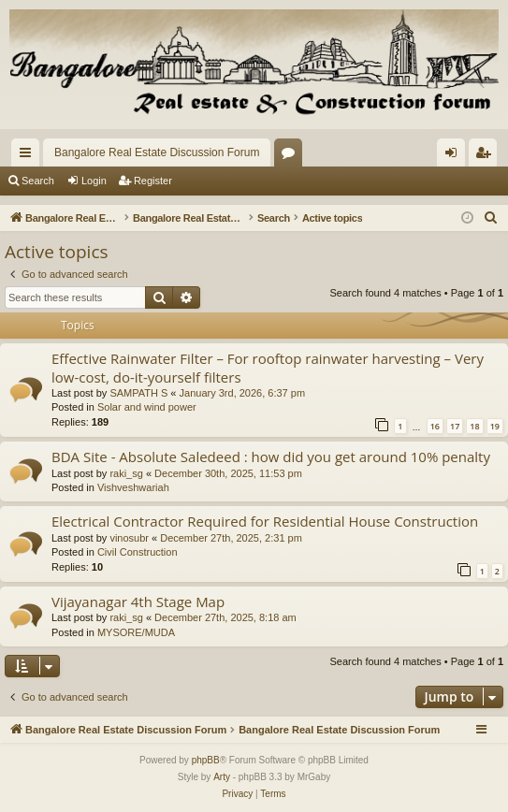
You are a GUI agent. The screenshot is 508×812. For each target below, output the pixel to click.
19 (495, 426)
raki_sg (126, 473)
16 (435, 426)
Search (38, 181)
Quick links (29, 156)
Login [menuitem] (455, 156)
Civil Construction (138, 552)
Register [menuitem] (487, 156)
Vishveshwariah (133, 487)
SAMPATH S (138, 393)
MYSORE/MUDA (136, 632)
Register (153, 181)
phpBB (206, 760)
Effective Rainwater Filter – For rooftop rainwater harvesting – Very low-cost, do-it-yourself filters (268, 367)
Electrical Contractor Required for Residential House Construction (265, 521)
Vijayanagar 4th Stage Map (138, 602)
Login (94, 181)
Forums (292, 156)
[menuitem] (491, 218)
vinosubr (129, 538)
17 (455, 426)
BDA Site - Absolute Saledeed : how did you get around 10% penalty (271, 457)
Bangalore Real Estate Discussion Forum (157, 152)
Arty (222, 777)
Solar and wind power (147, 407)
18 (474, 426)
